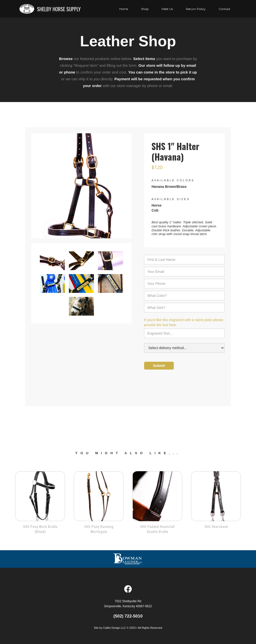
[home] (50, 9)
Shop (145, 9)
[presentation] (182, 384)
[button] (167, 9)
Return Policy (196, 9)
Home (124, 9)
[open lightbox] (81, 188)
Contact (225, 9)
